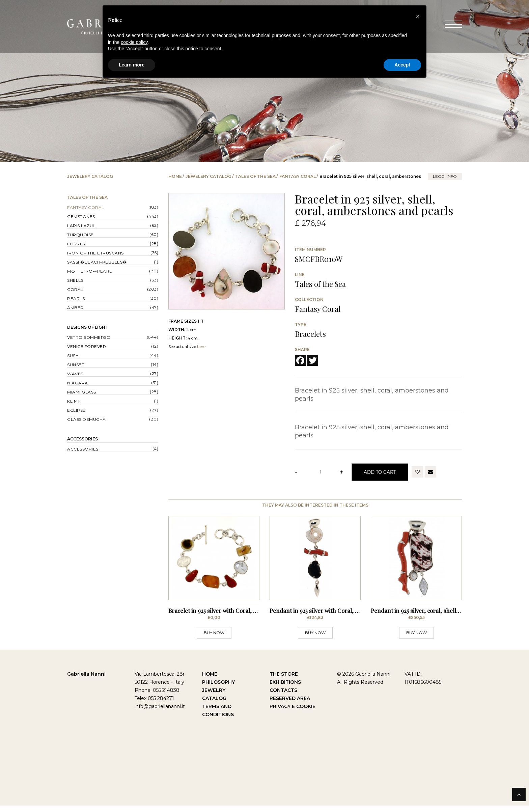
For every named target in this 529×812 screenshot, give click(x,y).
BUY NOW (214, 639)
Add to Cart (380, 472)
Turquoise (80, 235)
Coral (75, 289)
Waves (75, 374)
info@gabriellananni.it (160, 713)
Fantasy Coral (298, 176)
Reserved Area (290, 705)
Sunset (76, 365)
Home (175, 176)
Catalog (214, 705)
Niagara (78, 383)
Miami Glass (82, 392)
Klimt (74, 401)
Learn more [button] (132, 65)
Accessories (82, 439)
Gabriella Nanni (86, 680)
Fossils (76, 244)
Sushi (74, 356)
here (201, 346)
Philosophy (218, 688)
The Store (284, 680)
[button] (418, 16)
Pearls (76, 299)
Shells (75, 280)
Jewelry (214, 697)
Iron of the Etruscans (95, 253)
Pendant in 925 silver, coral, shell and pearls (428, 617)
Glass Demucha (87, 419)
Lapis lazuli (82, 226)
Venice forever (87, 346)
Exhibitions (285, 688)
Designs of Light (88, 327)
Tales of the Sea (255, 176)
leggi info (445, 176)
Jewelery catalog (208, 176)
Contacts (283, 697)
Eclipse (76, 410)
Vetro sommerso (89, 337)
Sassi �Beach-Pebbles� (97, 262)
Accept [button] (402, 65)
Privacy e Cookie (293, 713)
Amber (75, 308)
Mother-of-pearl (90, 271)
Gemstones (81, 216)
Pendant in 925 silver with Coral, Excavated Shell (333, 617)
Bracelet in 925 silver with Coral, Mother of (224, 617)
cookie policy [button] (134, 42)
